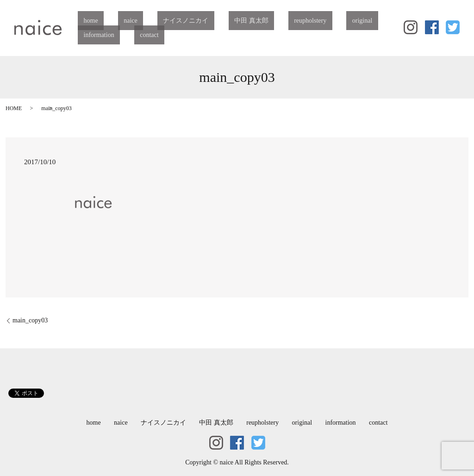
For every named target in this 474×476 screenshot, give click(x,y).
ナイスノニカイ (157, 21)
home (85, 21)
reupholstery (258, 21)
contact (87, 35)
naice (113, 21)
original (299, 21)
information (338, 21)
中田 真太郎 (211, 21)
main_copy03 (30, 320)
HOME (14, 108)
